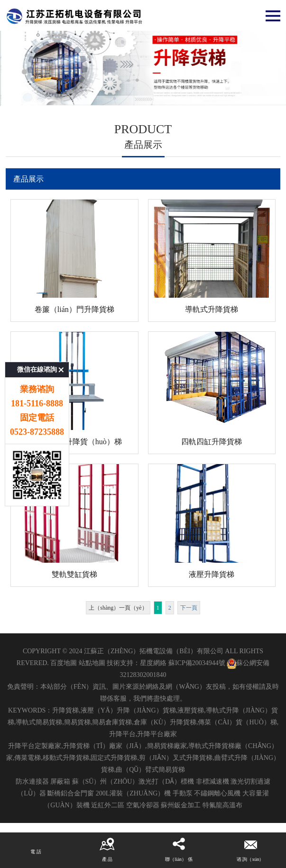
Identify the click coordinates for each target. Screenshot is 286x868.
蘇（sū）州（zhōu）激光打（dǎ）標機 (133, 781)
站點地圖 (92, 663)
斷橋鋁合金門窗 (71, 793)
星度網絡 (153, 663)
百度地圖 (64, 663)
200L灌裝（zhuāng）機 (134, 793)
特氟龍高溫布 (222, 805)
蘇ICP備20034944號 (197, 663)
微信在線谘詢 (37, 312)
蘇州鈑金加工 (181, 805)
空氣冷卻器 (143, 805)
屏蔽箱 (60, 781)
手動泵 (183, 793)
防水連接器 (32, 781)
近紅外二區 (108, 805)
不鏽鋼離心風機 (217, 793)
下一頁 (189, 608)
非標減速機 (212, 781)
